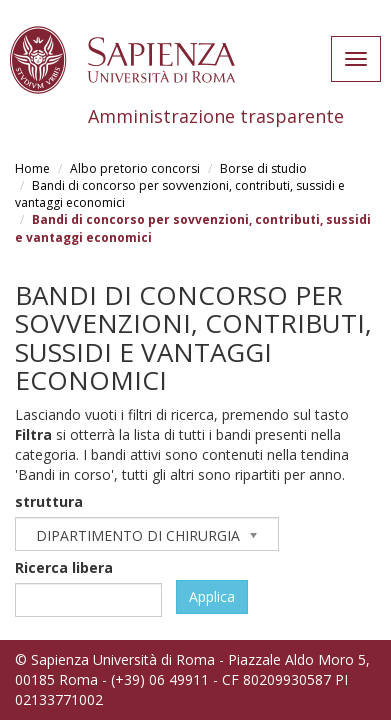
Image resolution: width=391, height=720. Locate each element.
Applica (212, 596)
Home (32, 168)
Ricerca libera (64, 567)
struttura (49, 501)
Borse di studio (263, 168)
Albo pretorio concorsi (135, 168)
